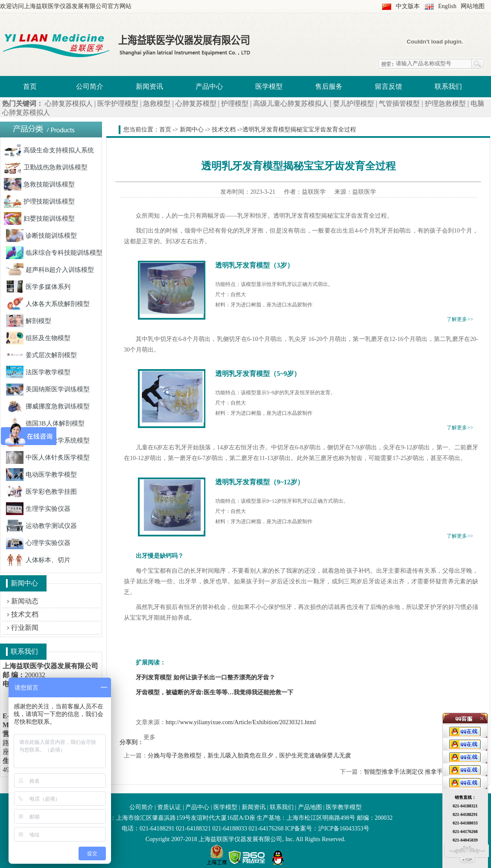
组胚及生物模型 (38, 338)
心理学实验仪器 (38, 543)
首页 (30, 86)
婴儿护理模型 (354, 103)
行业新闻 (25, 628)
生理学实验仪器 (38, 509)
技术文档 (25, 614)
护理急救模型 (445, 103)
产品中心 (209, 86)
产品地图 (310, 807)
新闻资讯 (149, 86)
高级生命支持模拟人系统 (49, 150)
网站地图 (473, 6)
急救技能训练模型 (39, 184)
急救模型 (157, 103)
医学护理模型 (118, 103)
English (447, 6)
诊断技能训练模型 (41, 236)
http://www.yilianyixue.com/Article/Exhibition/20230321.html (241, 722)
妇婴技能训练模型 (39, 218)
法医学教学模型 (38, 372)
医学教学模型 (344, 807)
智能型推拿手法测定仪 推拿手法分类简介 (418, 772)
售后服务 (329, 86)
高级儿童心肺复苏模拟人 (291, 103)
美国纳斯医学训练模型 (48, 389)
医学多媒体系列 (38, 287)
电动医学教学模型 (41, 475)
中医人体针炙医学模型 (48, 457)
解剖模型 (29, 321)
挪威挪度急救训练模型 (48, 406)
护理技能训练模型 (39, 201)
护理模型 (235, 103)
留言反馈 (389, 86)
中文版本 (408, 6)
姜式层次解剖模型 (41, 355)
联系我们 (448, 86)
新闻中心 (192, 130)
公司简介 (90, 86)
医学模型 (269, 86)
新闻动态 (25, 601)
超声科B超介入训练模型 (50, 270)
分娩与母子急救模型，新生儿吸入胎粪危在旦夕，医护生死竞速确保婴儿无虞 (249, 756)
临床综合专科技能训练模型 (54, 253)
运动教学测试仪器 (41, 526)
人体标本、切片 (38, 560)
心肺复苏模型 (196, 103)
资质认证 (169, 807)
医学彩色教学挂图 (41, 492)
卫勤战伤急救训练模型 (46, 167)
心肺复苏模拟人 (69, 103)
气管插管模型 (399, 103)
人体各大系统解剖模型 (48, 304)
